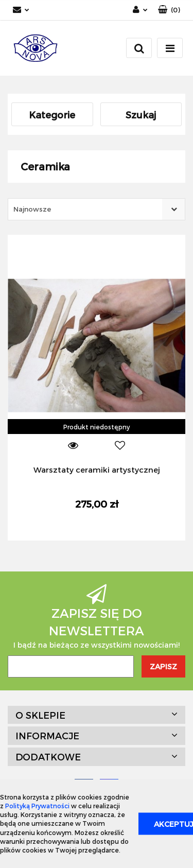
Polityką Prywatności (37, 806)
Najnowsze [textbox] (32, 209)
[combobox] (97, 209)
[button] (169, 10)
